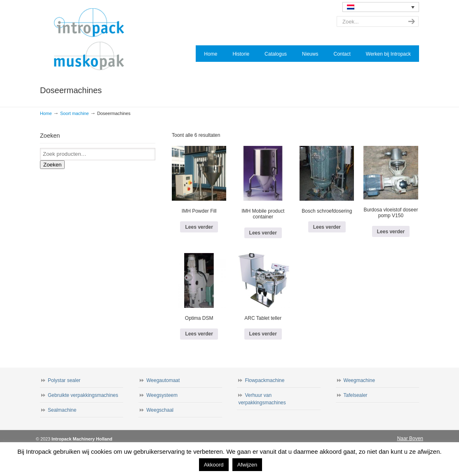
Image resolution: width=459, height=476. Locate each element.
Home (46, 113)
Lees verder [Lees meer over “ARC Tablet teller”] (263, 334)
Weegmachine (359, 380)
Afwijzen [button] (247, 465)
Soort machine (75, 113)
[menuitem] (381, 7)
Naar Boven (410, 438)
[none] (381, 7)
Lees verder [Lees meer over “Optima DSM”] (199, 334)
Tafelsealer (356, 395)
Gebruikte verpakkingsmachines (83, 395)
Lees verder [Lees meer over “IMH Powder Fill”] (199, 227)
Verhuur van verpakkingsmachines (262, 399)
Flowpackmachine (265, 380)
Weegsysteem (162, 395)
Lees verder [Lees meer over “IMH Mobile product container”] (263, 233)
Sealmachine (62, 410)
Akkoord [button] (214, 465)
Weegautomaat (163, 380)
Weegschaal (160, 410)
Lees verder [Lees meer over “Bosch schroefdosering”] (327, 227)
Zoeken (52, 165)
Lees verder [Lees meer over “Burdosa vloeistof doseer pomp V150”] (391, 232)
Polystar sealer (64, 380)
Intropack (93, 40)
